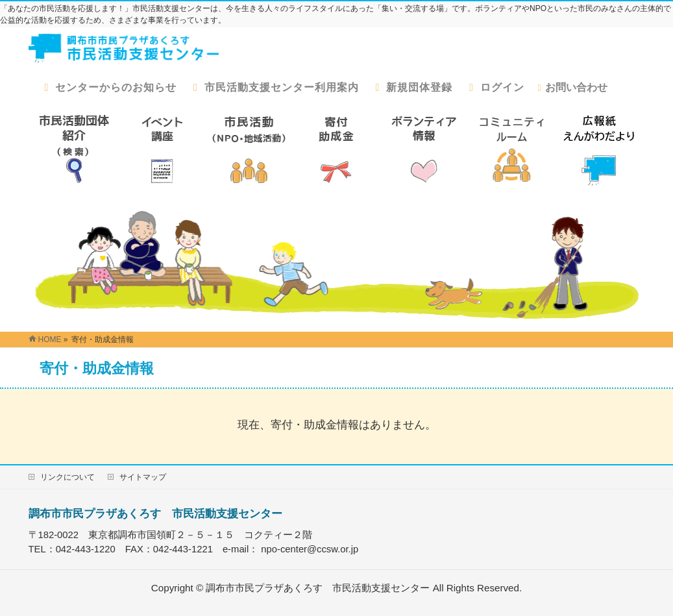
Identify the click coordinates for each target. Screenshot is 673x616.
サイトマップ (143, 477)
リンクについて (67, 477)
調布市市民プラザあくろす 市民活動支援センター (155, 513)
